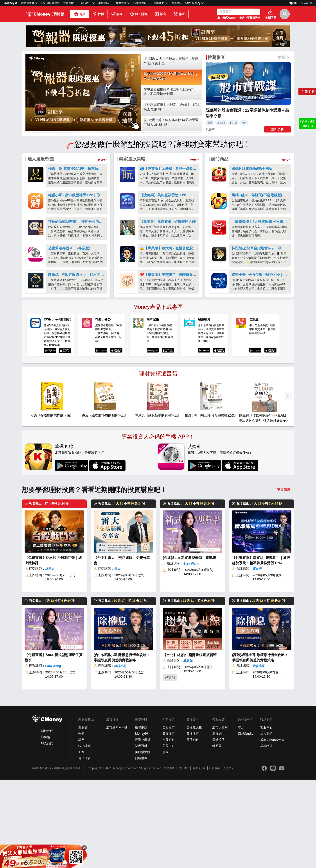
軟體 (98, 14)
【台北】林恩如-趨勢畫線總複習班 (190, 743)
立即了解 (277, 218)
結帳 (293, 3)
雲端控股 (218, 828)
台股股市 (169, 816)
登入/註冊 (307, 3)
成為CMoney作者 (272, 828)
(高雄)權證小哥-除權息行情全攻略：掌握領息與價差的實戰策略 (260, 746)
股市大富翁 (220, 816)
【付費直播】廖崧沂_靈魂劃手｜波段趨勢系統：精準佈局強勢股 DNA (261, 649)
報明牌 (217, 834)
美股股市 (169, 822)
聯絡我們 (159, 3)
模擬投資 (121, 3)
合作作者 (84, 846)
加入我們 (47, 831)
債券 (165, 840)
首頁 (80, 14)
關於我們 (47, 819)
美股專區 (104, 3)
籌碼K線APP (230, 18)
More (101, 248)
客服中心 (266, 816)
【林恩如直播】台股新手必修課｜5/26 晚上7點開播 (171, 195)
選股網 (217, 822)
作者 (179, 14)
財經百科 (141, 834)
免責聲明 (229, 857)
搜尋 (257, 12)
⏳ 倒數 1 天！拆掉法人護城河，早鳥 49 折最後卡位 (171, 149)
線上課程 (139, 14)
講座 (117, 14)
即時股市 (86, 3)
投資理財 (68, 3)
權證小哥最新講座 (250, 18)
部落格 (45, 825)
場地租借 (266, 834)
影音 (160, 14)
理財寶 (83, 816)
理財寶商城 (28, 3)
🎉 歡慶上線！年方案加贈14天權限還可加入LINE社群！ (171, 211)
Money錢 (141, 822)
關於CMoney (193, 3)
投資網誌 (141, 816)
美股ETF (168, 834)
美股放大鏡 (143, 840)
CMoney (11, 3)
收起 (281, 132)
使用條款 (183, 857)
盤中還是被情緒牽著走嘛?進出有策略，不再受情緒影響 (169, 180)
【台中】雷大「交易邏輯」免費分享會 (122, 649)
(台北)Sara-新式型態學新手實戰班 (189, 646)
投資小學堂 (143, 828)
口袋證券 (141, 846)
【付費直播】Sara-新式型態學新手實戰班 (54, 746)
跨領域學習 (140, 3)
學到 (241, 816)
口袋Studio (246, 822)
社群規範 (215, 857)
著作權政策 (199, 857)
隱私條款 (169, 857)
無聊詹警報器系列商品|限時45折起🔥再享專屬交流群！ (171, 165)
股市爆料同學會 (50, 3)
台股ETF (168, 828)
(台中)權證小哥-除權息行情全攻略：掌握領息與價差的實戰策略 (122, 746)
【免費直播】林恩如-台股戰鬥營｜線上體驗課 (53, 649)
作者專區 (176, 3)
